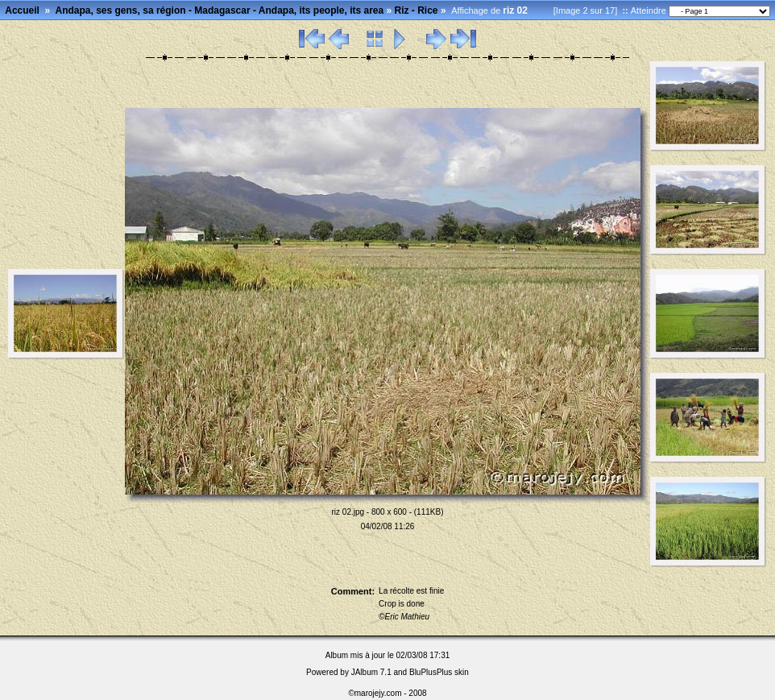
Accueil (22, 10)
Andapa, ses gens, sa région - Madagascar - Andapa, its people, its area (220, 10)
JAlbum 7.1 (371, 672)
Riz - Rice (417, 10)
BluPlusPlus (431, 672)
